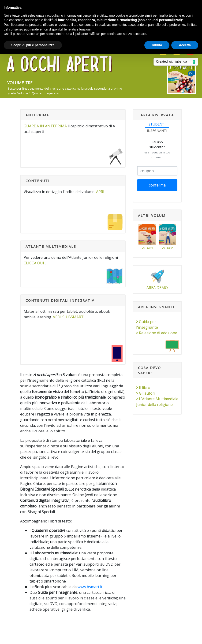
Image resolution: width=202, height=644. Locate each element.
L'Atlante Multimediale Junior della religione (157, 402)
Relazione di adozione (157, 333)
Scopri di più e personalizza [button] (33, 45)
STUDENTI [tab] (157, 124)
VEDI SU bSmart (68, 317)
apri (100, 192)
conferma (157, 185)
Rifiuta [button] (157, 45)
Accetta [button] (185, 45)
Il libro (143, 388)
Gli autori (146, 393)
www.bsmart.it (90, 587)
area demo (157, 279)
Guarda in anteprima (45, 126)
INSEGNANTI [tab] (157, 131)
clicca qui (34, 263)
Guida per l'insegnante (147, 324)
